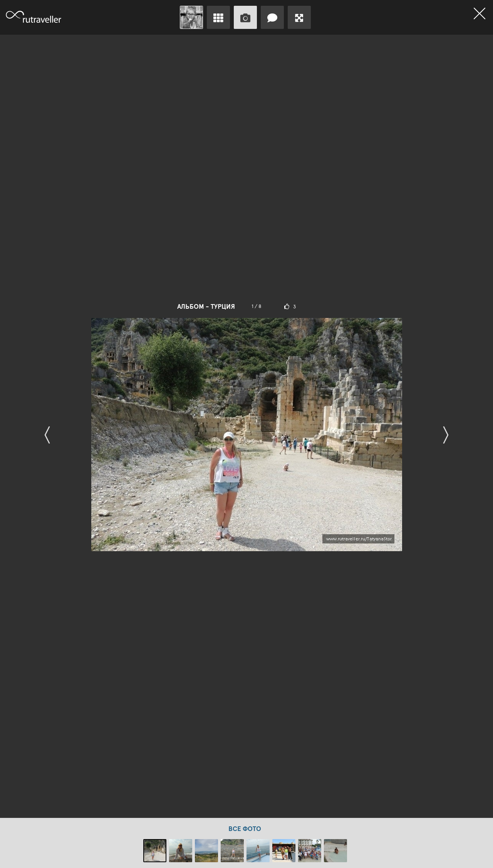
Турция (223, 306)
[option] (246, 426)
